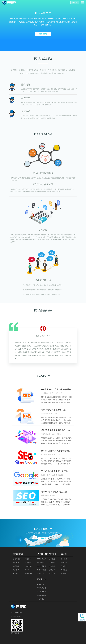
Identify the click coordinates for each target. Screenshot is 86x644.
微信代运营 (41, 573)
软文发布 (52, 570)
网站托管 (16, 566)
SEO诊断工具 (42, 559)
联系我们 (64, 573)
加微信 (75, 2)
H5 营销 (16, 573)
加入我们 (64, 566)
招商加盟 (64, 570)
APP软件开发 (42, 592)
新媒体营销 (17, 559)
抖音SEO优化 (42, 570)
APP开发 (28, 570)
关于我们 (64, 559)
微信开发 (28, 563)
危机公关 (16, 570)
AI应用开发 (41, 584)
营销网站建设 (42, 588)
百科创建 (52, 559)
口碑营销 (52, 563)
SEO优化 (16, 563)
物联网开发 (29, 573)
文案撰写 (52, 566)
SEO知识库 (41, 563)
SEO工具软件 (42, 566)
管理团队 (64, 563)
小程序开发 (29, 566)
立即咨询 (43, 34)
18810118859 (18, 613)
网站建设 (28, 559)
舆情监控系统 (42, 595)
